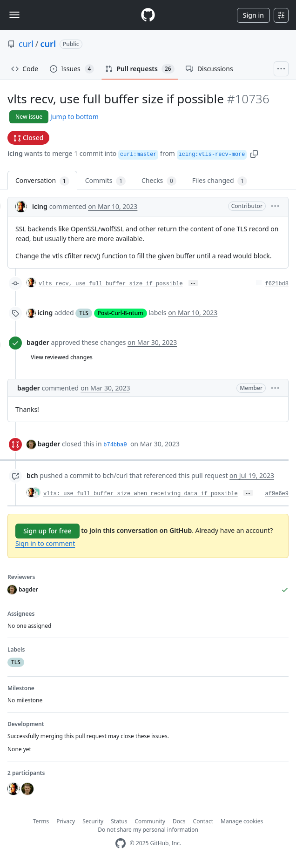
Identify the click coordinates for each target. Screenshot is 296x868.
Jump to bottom (74, 117)
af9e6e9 (277, 494)
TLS (84, 313)
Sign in (253, 15)
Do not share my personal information (148, 830)
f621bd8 (277, 284)
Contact (203, 821)
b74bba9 (115, 445)
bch (32, 475)
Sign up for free (47, 531)
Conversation (42, 181)
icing (15, 153)
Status (119, 821)
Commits (105, 181)
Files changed (220, 181)
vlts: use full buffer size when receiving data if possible (141, 494)
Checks (159, 181)
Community (150, 821)
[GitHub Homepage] (121, 844)
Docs (179, 821)
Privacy (66, 821)
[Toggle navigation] (14, 15)
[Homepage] (148, 15)
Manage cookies (242, 821)
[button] (254, 153)
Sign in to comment (45, 543)
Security (93, 821)
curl (26, 44)
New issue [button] (29, 117)
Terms (41, 821)
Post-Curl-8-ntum (121, 313)
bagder (38, 342)
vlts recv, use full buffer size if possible (111, 284)
